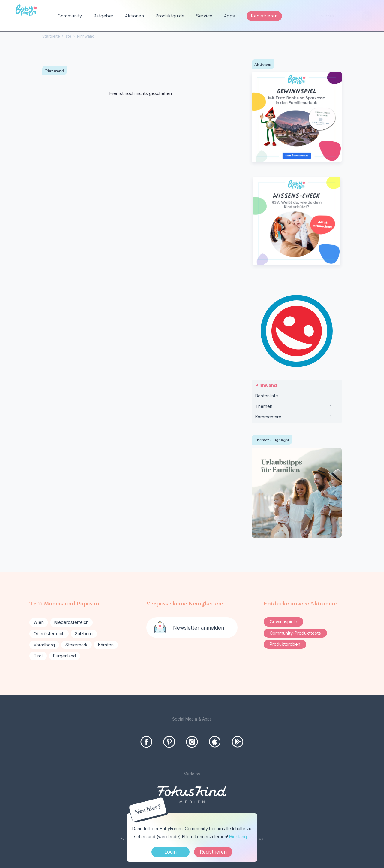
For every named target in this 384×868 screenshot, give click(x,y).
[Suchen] (367, 16)
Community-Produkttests (295, 633)
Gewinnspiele (283, 622)
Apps (230, 16)
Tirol (38, 656)
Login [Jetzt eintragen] (171, 852)
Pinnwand (266, 385)
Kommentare (297, 418)
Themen (297, 408)
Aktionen (135, 16)
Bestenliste (267, 396)
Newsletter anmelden (199, 628)
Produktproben (285, 644)
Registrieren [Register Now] (213, 852)
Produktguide (170, 16)
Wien (39, 622)
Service (204, 16)
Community (70, 16)
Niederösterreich (71, 622)
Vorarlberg (44, 645)
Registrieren (264, 16)
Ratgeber (104, 16)
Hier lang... (239, 837)
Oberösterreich (49, 634)
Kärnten (106, 645)
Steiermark (76, 645)
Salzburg (84, 634)
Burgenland (64, 656)
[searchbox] (344, 16)
